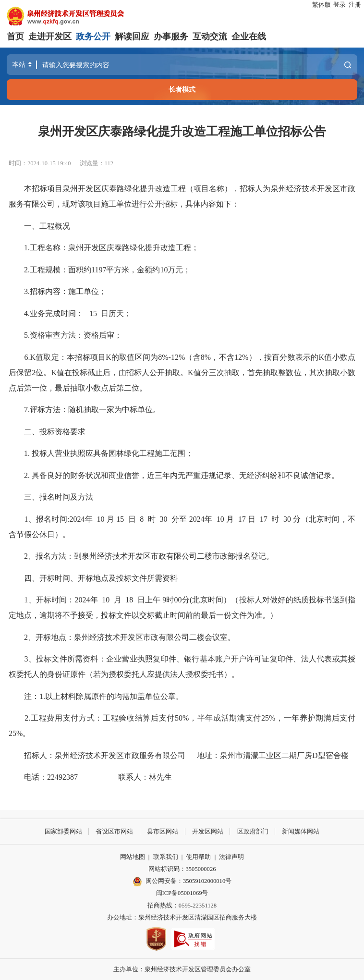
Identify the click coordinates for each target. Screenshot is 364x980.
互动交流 (210, 37)
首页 (15, 37)
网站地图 (133, 857)
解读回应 (132, 37)
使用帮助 (198, 857)
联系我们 (166, 857)
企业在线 (249, 37)
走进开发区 (50, 37)
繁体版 (322, 5)
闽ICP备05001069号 (182, 893)
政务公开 (93, 37)
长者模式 (182, 89)
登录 (340, 5)
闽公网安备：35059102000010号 (182, 881)
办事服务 (171, 37)
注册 (355, 5)
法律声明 (231, 857)
